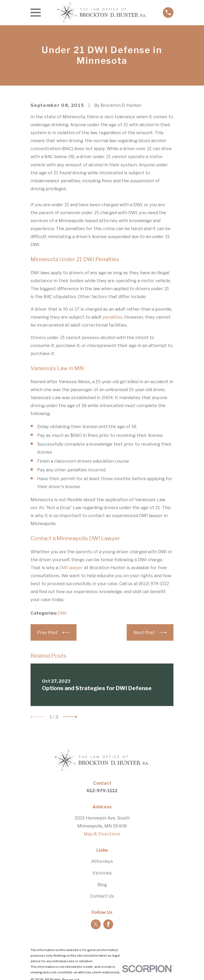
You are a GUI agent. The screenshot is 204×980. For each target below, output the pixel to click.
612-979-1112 (102, 791)
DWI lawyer (71, 568)
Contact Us (102, 896)
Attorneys (102, 861)
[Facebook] (108, 924)
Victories (102, 873)
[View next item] (70, 717)
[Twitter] (96, 924)
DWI (62, 613)
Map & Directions (102, 834)
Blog (102, 885)
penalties (113, 317)
